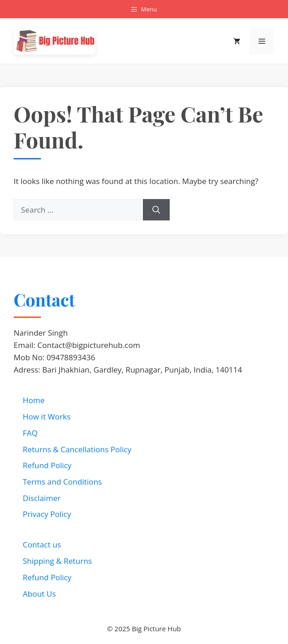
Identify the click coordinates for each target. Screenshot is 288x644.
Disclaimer (42, 498)
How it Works (47, 417)
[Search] (156, 210)
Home (34, 400)
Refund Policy (47, 465)
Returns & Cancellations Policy (77, 449)
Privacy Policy (47, 514)
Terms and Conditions (62, 482)
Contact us (42, 544)
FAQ (30, 433)
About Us (39, 594)
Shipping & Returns (57, 561)
